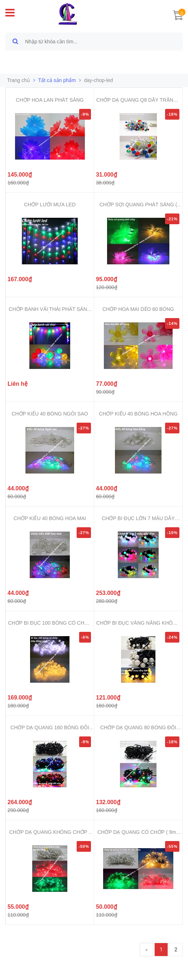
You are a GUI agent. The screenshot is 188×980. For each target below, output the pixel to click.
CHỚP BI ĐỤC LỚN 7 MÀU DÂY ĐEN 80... (138, 518)
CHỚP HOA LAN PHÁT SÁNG (50, 100)
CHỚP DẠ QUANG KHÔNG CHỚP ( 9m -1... (50, 832)
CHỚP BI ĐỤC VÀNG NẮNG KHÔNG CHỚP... (138, 623)
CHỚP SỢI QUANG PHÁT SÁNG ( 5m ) (138, 205)
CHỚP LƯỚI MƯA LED (50, 205)
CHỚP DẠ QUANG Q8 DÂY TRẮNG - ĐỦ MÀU (138, 100)
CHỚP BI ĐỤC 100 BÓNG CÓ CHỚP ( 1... (50, 623)
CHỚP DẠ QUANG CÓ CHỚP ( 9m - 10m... (138, 832)
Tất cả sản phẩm (57, 80)
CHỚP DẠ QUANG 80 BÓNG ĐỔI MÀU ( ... (138, 728)
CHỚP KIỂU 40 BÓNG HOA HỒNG (138, 414)
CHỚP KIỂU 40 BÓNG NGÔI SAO (50, 414)
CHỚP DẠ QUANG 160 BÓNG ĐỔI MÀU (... (50, 728)
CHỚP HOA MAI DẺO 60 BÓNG (138, 309)
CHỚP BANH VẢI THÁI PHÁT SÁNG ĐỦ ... (50, 309)
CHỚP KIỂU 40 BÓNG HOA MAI (50, 518)
